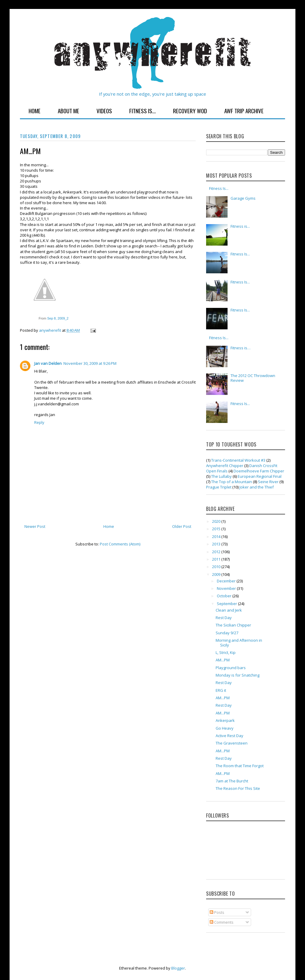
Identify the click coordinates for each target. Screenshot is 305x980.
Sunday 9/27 (227, 633)
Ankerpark (225, 720)
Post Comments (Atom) (120, 544)
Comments (222, 922)
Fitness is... (240, 226)
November (227, 588)
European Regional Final (260, 476)
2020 (217, 521)
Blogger (178, 968)
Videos (104, 111)
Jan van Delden (48, 363)
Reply (39, 422)
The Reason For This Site (238, 788)
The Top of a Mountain (232, 482)
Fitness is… (241, 348)
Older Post (182, 526)
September (227, 604)
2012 (217, 552)
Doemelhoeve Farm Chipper (259, 471)
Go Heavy (225, 728)
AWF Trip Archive (244, 111)
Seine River (268, 482)
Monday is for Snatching (238, 675)
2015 (217, 529)
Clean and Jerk (229, 610)
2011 (217, 559)
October (225, 596)
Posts (217, 912)
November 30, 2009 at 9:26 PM (90, 363)
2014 (217, 536)
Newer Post (35, 526)
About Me (69, 111)
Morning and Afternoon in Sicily (239, 643)
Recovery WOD (190, 111)
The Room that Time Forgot (240, 766)
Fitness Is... (143, 111)
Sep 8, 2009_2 (58, 318)
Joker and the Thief (257, 487)
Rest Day (224, 618)
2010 (217, 567)
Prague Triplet (219, 487)
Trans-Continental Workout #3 (238, 460)
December (227, 581)
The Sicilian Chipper (233, 625)
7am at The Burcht (232, 781)
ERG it (221, 690)
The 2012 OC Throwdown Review (253, 378)
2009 (217, 574)
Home (35, 111)
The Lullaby (221, 476)
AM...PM (223, 660)
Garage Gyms (243, 198)
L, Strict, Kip (226, 652)
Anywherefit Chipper (225, 466)
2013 (217, 544)
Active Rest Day (229, 736)
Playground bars (231, 668)
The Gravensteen (232, 743)
